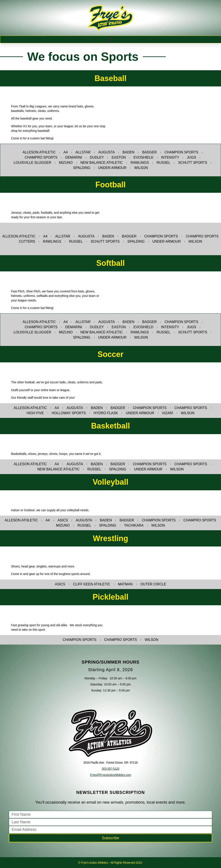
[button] (111, 39)
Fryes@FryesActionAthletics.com (110, 775)
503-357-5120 (110, 769)
